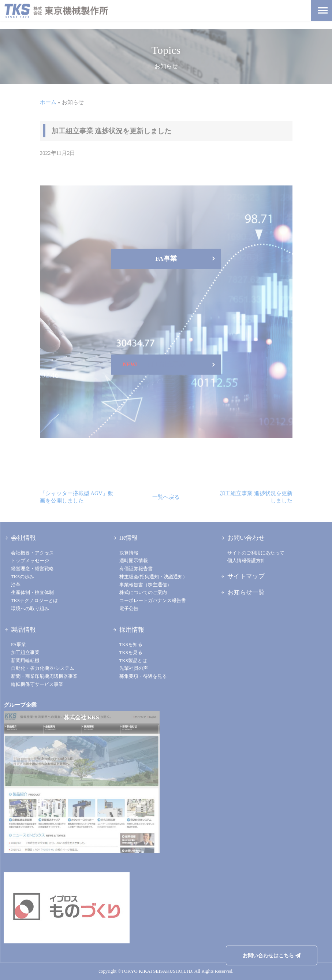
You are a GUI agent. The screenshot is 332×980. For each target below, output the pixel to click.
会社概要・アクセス (32, 553)
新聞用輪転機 (25, 661)
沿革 (16, 585)
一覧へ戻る (166, 497)
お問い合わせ (246, 538)
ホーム (48, 102)
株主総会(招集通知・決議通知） (153, 577)
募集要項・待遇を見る (143, 676)
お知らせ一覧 (246, 592)
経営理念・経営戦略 (32, 569)
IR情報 (129, 538)
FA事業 (18, 645)
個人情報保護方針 (246, 561)
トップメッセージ (30, 561)
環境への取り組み (30, 609)
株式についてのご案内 (143, 593)
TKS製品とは (133, 661)
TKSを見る (131, 653)
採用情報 (132, 630)
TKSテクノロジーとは (34, 601)
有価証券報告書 (136, 569)
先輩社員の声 (134, 668)
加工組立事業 (25, 653)
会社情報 (23, 538)
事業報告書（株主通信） (146, 585)
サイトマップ (246, 576)
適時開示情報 (134, 561)
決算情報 (129, 553)
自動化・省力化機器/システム (43, 668)
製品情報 (23, 630)
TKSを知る (131, 645)
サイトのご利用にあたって (256, 553)
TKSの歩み (23, 577)
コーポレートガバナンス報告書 (153, 601)
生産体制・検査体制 (32, 593)
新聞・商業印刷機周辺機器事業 (44, 676)
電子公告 (129, 609)
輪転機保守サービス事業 (37, 684)
